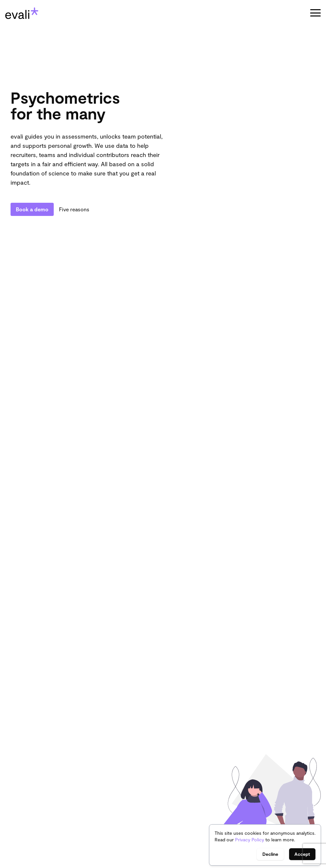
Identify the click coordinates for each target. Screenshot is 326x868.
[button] (315, 13)
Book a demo (32, 209)
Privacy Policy (250, 840)
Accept (302, 854)
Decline (270, 854)
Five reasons (74, 209)
